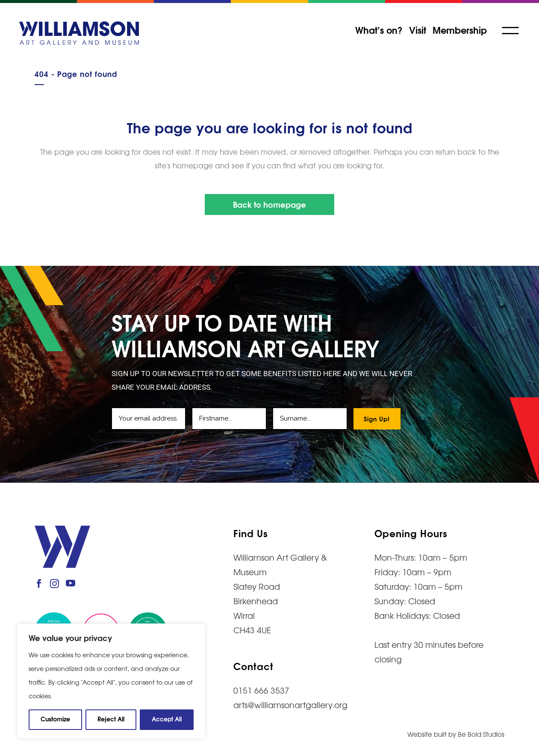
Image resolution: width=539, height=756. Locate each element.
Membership (459, 29)
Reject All (111, 719)
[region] (111, 681)
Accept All (167, 719)
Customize (55, 719)
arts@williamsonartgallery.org (290, 705)
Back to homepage (269, 204)
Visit (417, 29)
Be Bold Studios (481, 734)
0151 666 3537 (261, 690)
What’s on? (378, 29)
